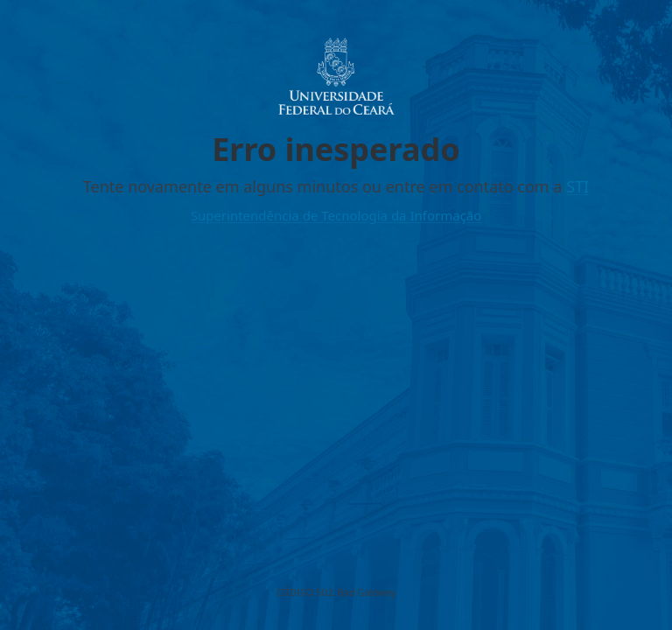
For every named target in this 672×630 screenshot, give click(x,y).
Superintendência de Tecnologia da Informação (336, 215)
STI (577, 186)
